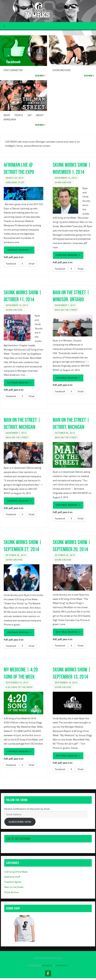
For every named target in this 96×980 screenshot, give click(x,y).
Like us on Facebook (18, 839)
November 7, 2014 (65, 305)
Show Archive (63, 182)
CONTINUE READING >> (19, 250)
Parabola (47, 966)
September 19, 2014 (17, 683)
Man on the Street (66, 310)
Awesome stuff (15, 182)
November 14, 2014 (66, 178)
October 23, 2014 (65, 555)
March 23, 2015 (15, 178)
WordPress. (62, 966)
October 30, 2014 (65, 433)
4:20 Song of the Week (19, 687)
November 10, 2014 (17, 305)
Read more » (40, 76)
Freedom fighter (13, 882)
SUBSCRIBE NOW (20, 822)
